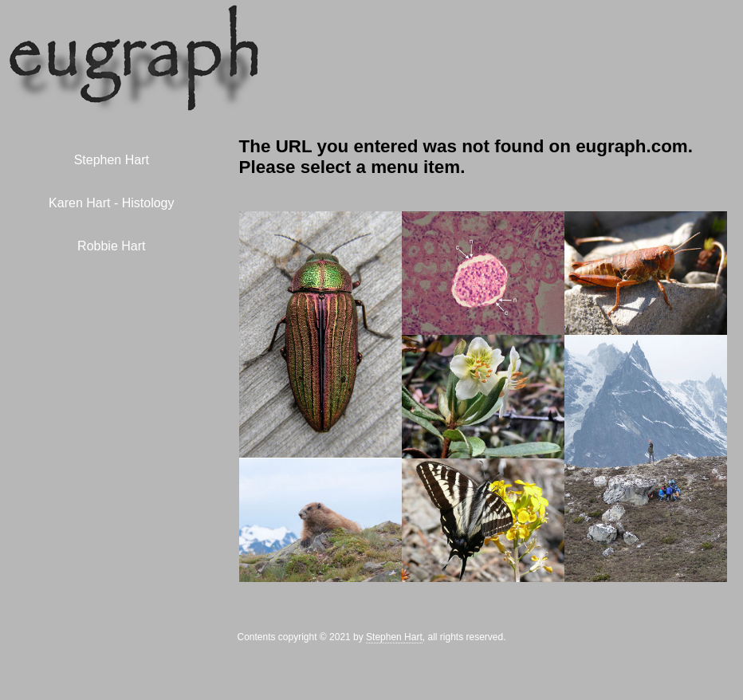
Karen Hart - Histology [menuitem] (111, 203)
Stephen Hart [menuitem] (112, 160)
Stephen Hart (394, 637)
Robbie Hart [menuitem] (111, 246)
